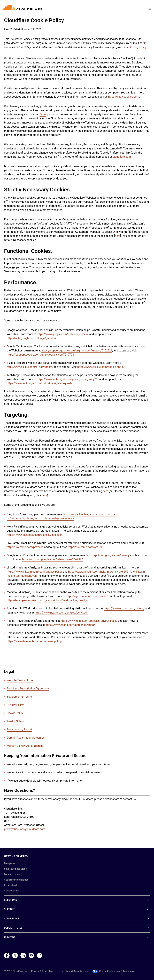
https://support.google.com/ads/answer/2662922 (53, 559)
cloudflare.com (122, 157)
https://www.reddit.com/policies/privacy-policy (89, 621)
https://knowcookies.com (124, 97)
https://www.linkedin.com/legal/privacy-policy (35, 572)
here (117, 236)
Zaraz (43, 114)
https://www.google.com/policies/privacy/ (63, 334)
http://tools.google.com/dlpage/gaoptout (32, 338)
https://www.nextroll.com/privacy (124, 608)
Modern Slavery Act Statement (25, 746)
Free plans (10, 863)
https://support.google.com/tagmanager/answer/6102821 (77, 351)
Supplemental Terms (19, 697)
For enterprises (12, 874)
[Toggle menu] (150, 8)
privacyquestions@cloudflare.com (25, 829)
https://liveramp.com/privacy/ (25, 547)
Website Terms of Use (20, 680)
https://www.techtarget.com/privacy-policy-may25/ (68, 379)
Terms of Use (56, 971)
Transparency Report (19, 729)
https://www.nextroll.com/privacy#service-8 (61, 613)
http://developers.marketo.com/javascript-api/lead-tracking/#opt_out (49, 600)
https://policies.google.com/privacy (108, 555)
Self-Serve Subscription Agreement (28, 689)
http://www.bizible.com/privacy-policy (30, 367)
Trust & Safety (15, 721)
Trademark (129, 971)
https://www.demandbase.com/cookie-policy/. (35, 641)
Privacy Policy (15, 705)
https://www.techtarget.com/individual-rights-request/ (40, 383)
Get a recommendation (16, 880)
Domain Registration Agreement (26, 738)
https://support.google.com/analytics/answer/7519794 (40, 355)
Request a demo (13, 885)
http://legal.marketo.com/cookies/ (87, 596)
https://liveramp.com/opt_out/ (86, 547)
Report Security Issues (78, 971)
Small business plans (15, 869)
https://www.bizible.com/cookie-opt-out (101, 367)
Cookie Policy (15, 713)
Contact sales (11, 891)
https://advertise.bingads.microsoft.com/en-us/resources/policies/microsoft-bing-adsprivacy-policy (62, 516)
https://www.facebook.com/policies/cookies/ (34, 535)
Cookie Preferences (106, 971)
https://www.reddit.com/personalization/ (70, 625)
